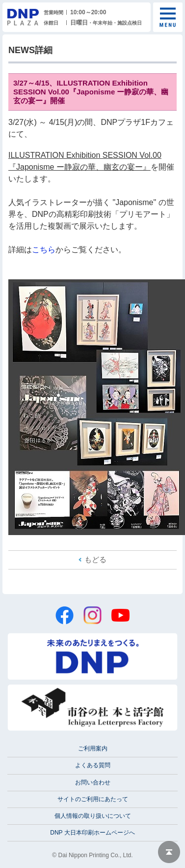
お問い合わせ (93, 782)
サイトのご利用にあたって (93, 799)
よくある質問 (93, 765)
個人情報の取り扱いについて (93, 816)
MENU (168, 17)
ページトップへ (169, 852)
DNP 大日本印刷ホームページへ (92, 833)
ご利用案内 (93, 748)
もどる (95, 559)
